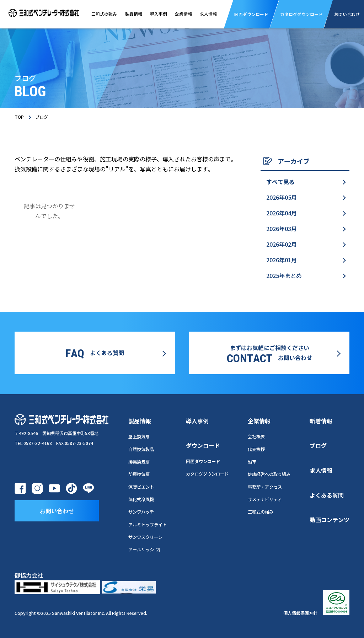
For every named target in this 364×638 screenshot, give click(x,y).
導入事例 (159, 14)
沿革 (252, 462)
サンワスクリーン (145, 537)
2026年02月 (282, 244)
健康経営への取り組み (269, 474)
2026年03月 (282, 229)
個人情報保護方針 (300, 613)
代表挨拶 (256, 449)
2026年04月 (282, 213)
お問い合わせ (57, 511)
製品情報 (134, 14)
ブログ (318, 445)
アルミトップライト (148, 525)
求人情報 (208, 14)
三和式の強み (104, 14)
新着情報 (321, 421)
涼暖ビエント (141, 487)
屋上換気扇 (139, 436)
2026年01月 (282, 260)
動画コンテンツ (330, 520)
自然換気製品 (141, 449)
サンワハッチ (141, 512)
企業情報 (183, 14)
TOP (19, 117)
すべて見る (280, 182)
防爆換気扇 (139, 474)
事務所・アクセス (265, 487)
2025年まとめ (284, 275)
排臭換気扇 (139, 462)
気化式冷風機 (141, 499)
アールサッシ (144, 549)
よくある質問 (327, 495)
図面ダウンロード (203, 461)
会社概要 (256, 436)
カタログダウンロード (207, 474)
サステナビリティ (265, 499)
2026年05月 (282, 197)
